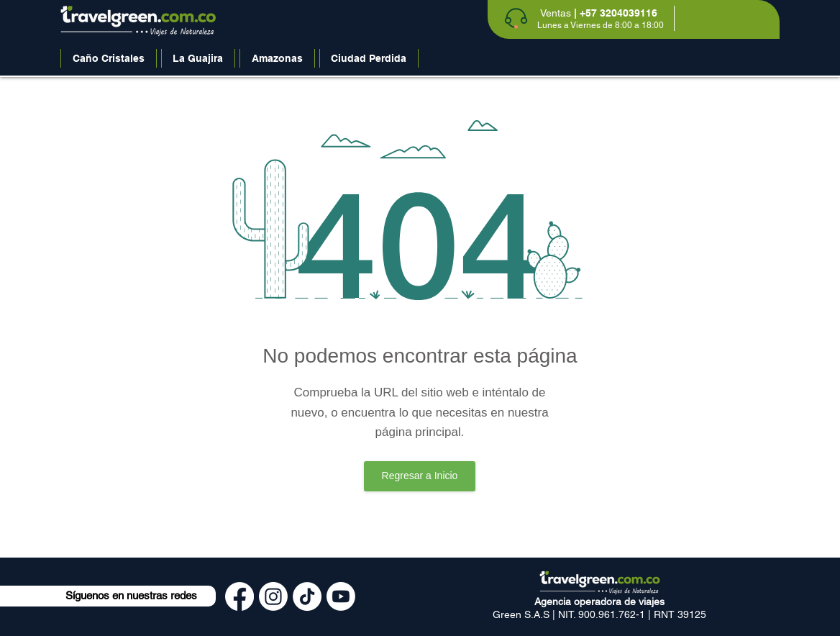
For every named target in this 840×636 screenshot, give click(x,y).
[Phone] (516, 18)
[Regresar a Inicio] (420, 476)
